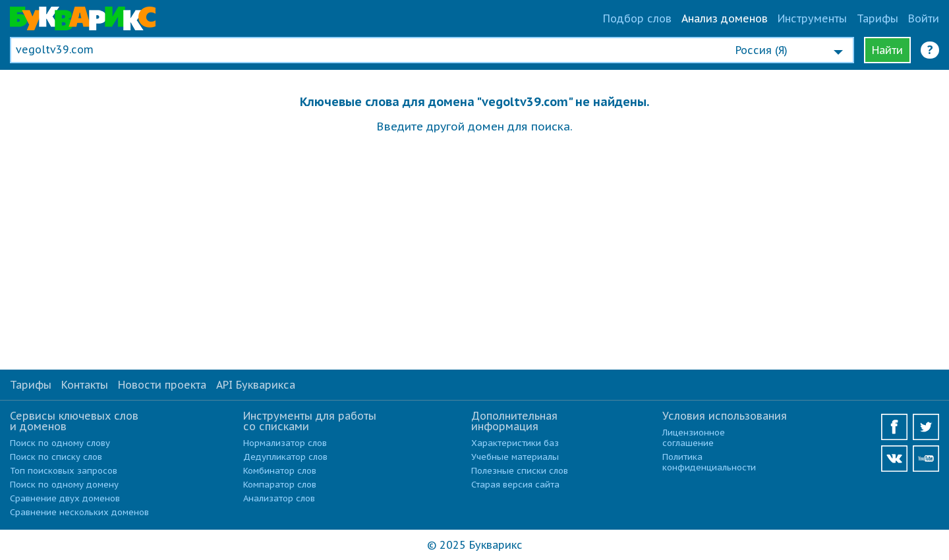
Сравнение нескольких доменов (79, 512)
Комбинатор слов (280, 471)
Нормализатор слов (285, 443)
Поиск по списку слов (56, 457)
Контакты (85, 385)
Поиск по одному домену (64, 485)
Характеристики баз (515, 443)
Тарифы (877, 18)
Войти (924, 18)
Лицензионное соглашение (694, 438)
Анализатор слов (279, 498)
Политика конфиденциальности (709, 462)
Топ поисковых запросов (64, 471)
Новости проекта (162, 385)
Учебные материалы (515, 457)
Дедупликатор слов (285, 457)
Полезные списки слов (520, 471)
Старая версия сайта (515, 485)
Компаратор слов (280, 485)
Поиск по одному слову (60, 443)
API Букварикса (256, 385)
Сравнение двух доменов (65, 498)
